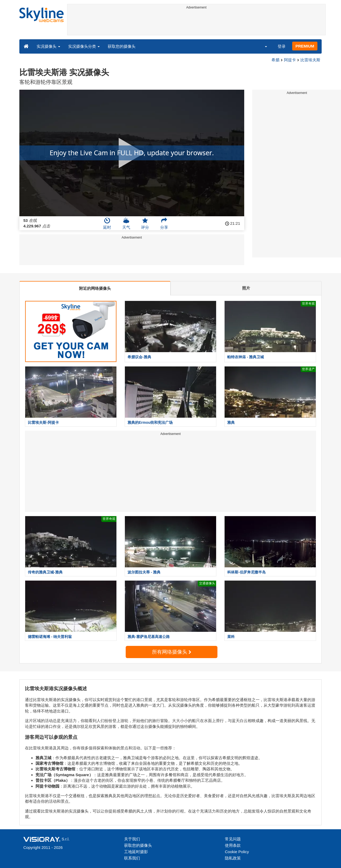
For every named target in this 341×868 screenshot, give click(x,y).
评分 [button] (145, 223)
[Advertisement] (196, 23)
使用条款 (233, 845)
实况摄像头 (48, 46)
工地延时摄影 (136, 852)
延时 (107, 223)
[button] (263, 46)
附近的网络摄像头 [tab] (95, 288)
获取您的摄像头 (122, 46)
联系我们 (132, 858)
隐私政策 (233, 858)
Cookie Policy (237, 852)
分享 (164, 223)
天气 (126, 223)
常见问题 (233, 839)
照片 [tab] (246, 288)
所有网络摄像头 (172, 652)
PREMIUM (305, 46)
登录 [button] (282, 46)
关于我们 (132, 839)
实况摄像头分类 (84, 46)
